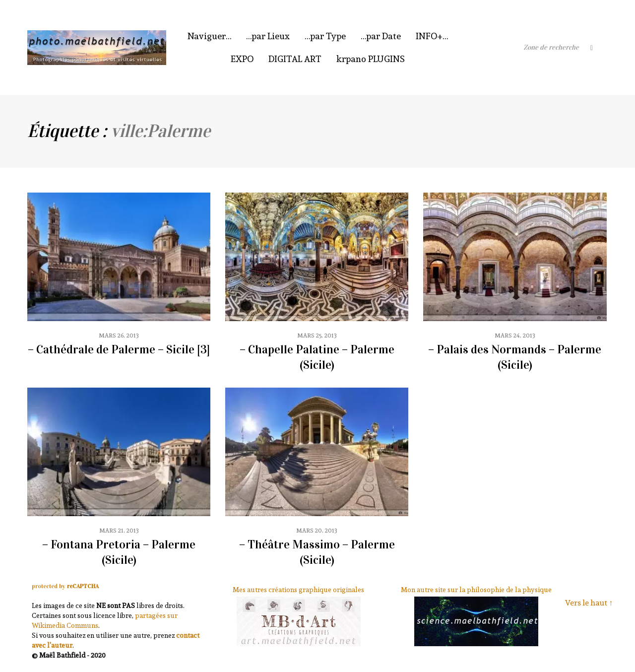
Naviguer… (209, 36)
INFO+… (432, 36)
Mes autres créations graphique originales (298, 590)
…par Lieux (268, 36)
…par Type (325, 36)
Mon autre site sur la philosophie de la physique (476, 590)
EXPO (242, 59)
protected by (65, 586)
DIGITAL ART (295, 59)
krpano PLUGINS (371, 59)
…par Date (381, 36)
